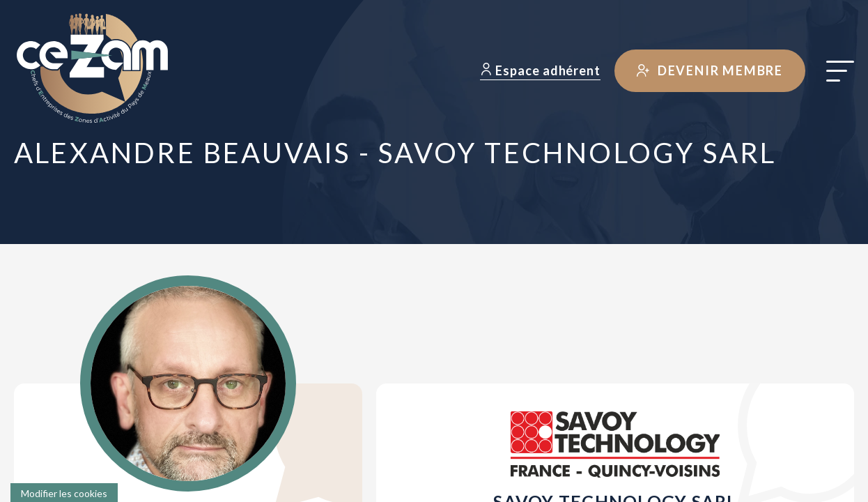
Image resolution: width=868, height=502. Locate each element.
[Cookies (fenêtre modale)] (64, 493)
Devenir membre (710, 71)
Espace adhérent (540, 70)
